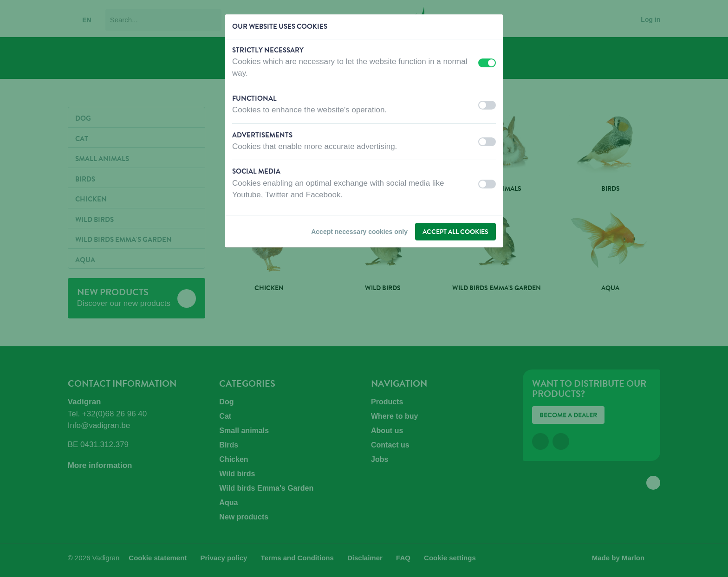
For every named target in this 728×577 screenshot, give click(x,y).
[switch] (487, 63)
